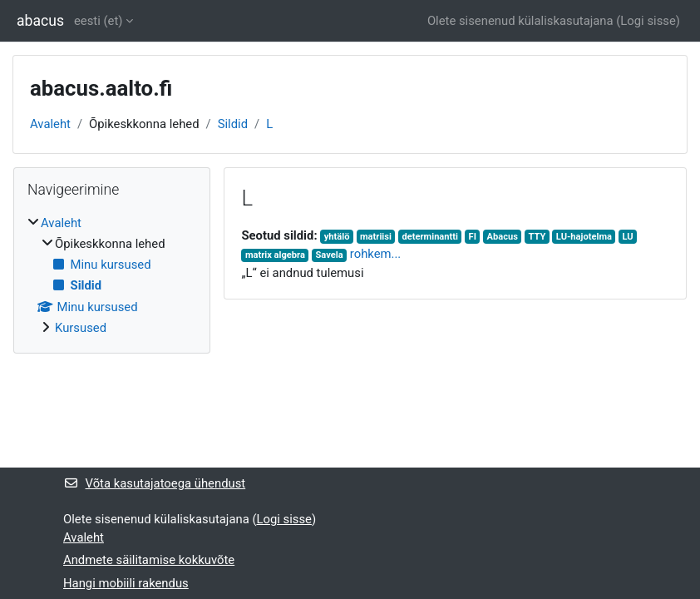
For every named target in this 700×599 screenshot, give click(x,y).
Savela (330, 255)
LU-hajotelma (584, 237)
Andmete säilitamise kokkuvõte (149, 560)
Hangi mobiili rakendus (126, 583)
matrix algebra (275, 255)
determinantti (431, 237)
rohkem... (375, 254)
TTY (537, 237)
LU (628, 237)
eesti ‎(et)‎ (98, 21)
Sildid (233, 124)
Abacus (503, 237)
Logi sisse (648, 21)
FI (473, 237)
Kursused (81, 328)
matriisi (376, 237)
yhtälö (337, 237)
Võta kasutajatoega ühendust (154, 483)
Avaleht (50, 124)
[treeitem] (112, 276)
